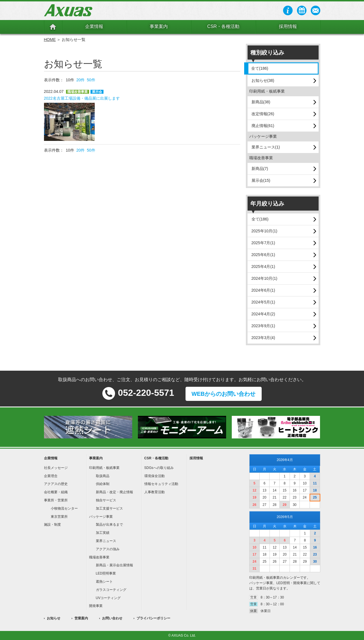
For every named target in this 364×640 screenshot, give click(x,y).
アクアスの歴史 (56, 484)
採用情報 (288, 26)
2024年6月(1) (263, 290)
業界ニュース (106, 541)
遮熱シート (104, 582)
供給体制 (103, 484)
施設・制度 (52, 525)
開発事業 (96, 606)
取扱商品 (103, 476)
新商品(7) (260, 169)
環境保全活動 (155, 476)
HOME (50, 40)
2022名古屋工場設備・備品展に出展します (82, 98)
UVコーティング (108, 598)
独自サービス (106, 500)
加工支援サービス (109, 508)
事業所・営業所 (56, 500)
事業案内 (159, 26)
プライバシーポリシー (153, 618)
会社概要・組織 (56, 492)
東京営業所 (59, 517)
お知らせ (54, 618)
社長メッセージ (56, 468)
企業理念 (51, 476)
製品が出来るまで (109, 525)
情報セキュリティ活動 (161, 484)
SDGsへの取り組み (159, 468)
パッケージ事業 (101, 517)
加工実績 (103, 533)
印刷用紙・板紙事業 (104, 468)
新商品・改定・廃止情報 (114, 492)
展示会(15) (261, 180)
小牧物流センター (64, 508)
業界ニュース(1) (266, 147)
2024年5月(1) (263, 302)
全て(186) (260, 68)
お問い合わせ (112, 618)
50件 (91, 80)
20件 (81, 80)
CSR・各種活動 (223, 26)
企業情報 (94, 26)
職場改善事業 (99, 557)
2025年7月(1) (263, 243)
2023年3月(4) (263, 338)
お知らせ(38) (263, 80)
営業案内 (81, 618)
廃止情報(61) (263, 126)
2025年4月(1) (263, 267)
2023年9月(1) (263, 326)
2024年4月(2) (263, 314)
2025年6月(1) (263, 255)
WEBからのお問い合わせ (223, 394)
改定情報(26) (263, 114)
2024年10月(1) (264, 278)
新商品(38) (261, 102)
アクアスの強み (108, 549)
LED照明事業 (106, 573)
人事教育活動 (155, 492)
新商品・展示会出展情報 (114, 565)
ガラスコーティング (111, 590)
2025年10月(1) (264, 231)
